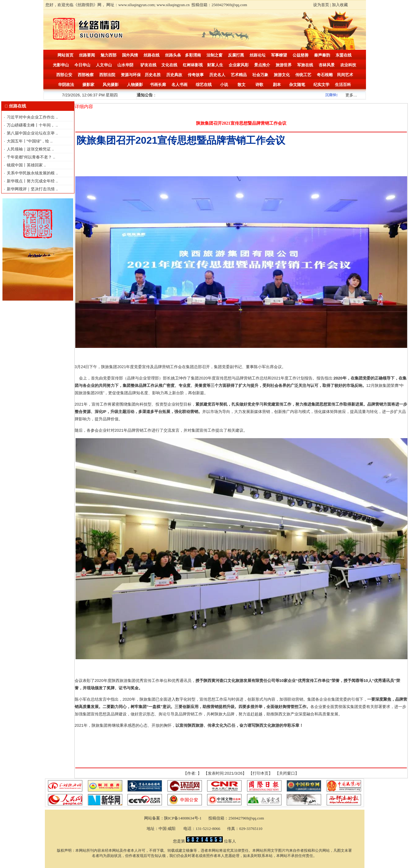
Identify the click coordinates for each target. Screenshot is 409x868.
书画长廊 (158, 85)
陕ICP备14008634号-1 (183, 818)
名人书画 (179, 85)
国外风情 (130, 55)
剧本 (277, 85)
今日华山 (82, 65)
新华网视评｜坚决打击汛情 (31, 189)
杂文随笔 (297, 85)
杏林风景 (327, 65)
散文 (242, 85)
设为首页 (321, 5)
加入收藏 (340, 5)
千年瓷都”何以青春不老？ (30, 157)
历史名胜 (153, 75)
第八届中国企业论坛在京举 (31, 133)
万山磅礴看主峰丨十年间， (31, 125)
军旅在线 (305, 65)
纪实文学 (321, 85)
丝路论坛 (258, 55)
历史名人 (217, 75)
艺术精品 (239, 75)
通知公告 (145, 95)
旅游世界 (284, 65)
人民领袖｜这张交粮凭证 (29, 149)
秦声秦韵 (322, 55)
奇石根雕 (325, 75)
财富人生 (215, 65)
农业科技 (348, 65)
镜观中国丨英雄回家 (25, 165)
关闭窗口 (287, 773)
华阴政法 (66, 85)
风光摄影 (111, 85)
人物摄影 (135, 85)
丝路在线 (151, 55)
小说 (224, 85)
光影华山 (61, 65)
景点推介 (262, 65)
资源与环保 (131, 75)
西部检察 (86, 75)
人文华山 (104, 65)
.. (57, 117)
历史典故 (174, 75)
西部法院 (107, 75)
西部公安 (64, 75)
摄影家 (88, 85)
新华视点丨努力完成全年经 (31, 181)
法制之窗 (214, 55)
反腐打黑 (236, 55)
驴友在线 (148, 65)
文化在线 (169, 65)
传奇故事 (196, 75)
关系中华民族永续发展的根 (31, 173)
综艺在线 (204, 85)
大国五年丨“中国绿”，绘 (29, 141)
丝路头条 (173, 55)
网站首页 (65, 55)
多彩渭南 (193, 55)
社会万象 (260, 75)
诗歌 (259, 85)
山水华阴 (125, 65)
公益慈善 (301, 55)
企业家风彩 (239, 65)
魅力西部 (108, 55)
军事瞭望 (279, 55)
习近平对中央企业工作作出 (31, 117)
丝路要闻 (87, 55)
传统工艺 (303, 75)
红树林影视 (193, 65)
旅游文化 (282, 75)
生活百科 (343, 85)
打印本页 (261, 773)
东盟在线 (344, 55)
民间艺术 (345, 75)
